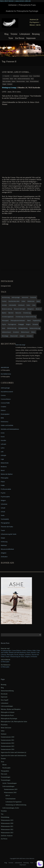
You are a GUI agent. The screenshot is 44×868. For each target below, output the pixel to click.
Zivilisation (10, 84)
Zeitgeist (4, 84)
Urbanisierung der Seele (9, 534)
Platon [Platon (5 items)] (29, 320)
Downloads (4, 694)
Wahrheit (4, 545)
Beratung (36, 34)
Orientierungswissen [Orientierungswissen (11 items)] (8, 317)
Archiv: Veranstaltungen (9, 783)
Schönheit (4, 504)
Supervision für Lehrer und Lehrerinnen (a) (13, 752)
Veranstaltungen (5, 777)
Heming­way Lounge (9, 88)
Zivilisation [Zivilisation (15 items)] (30, 336)
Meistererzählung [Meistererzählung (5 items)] (7, 309)
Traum (3, 530)
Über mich (4, 774)
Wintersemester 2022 (7, 830)
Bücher (4, 765)
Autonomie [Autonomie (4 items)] (25, 297)
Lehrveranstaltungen (7, 706)
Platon (3, 482)
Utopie (27, 81)
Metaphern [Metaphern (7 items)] (31, 309)
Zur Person (20, 38)
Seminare (4, 734)
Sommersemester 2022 (7, 743)
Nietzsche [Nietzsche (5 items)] (18, 313)
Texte (11, 38)
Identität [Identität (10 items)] (4, 305)
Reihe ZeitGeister (6, 728)
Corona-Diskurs (36, 76)
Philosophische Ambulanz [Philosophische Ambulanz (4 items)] (18, 320)
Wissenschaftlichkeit (34, 81)
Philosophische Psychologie (9, 719)
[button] (40, 864)
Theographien (5, 523)
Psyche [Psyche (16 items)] (4, 324)
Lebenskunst (25, 34)
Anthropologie (16, 76)
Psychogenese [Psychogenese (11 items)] (12, 324)
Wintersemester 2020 (7, 823)
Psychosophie (5, 497)
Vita (2, 814)
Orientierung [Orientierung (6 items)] (27, 313)
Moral (32, 79)
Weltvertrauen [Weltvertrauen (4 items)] (25, 332)
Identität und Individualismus (24, 79)
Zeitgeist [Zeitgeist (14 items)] (22, 336)
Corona (30, 76)
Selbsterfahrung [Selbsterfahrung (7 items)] (12, 328)
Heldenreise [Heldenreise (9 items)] (31, 301)
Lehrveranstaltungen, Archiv (11, 808)
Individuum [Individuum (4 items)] (21, 305)
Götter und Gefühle (7, 425)
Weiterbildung (5, 817)
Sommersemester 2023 (7, 746)
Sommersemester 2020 (7, 737)
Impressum (31, 38)
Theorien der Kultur (21, 81)
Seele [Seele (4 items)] (4, 328)
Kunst (3, 437)
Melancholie (5, 463)
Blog (6, 34)
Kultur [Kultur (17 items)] (28, 305)
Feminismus (5, 422)
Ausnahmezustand (24, 76)
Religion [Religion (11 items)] (28, 324)
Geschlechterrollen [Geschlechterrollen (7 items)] (14, 301)
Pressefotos (4, 725)
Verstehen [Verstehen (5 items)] (16, 332)
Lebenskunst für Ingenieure (13, 802)
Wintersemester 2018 (10, 793)
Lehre (3, 448)
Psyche (3, 493)
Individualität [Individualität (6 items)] (12, 305)
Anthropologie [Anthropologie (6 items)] (16, 297)
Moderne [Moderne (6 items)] (38, 309)
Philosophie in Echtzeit (8, 712)
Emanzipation (5, 414)
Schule (3, 512)
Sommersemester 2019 (11, 789)
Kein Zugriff (5, 700)
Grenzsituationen (10, 799)
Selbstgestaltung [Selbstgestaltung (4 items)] (23, 328)
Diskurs (11, 79)
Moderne (4, 467)
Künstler (3, 440)
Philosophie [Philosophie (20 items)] (5, 320)
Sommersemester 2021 (7, 740)
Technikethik (5, 519)
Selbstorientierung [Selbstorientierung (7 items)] (35, 328)
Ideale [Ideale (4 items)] (38, 301)
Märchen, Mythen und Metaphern (11, 709)
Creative (3, 407)
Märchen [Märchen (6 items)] (11, 313)
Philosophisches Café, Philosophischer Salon (14, 722)
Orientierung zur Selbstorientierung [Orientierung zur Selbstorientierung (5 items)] (26, 317)
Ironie (3, 433)
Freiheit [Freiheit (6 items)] (4, 301)
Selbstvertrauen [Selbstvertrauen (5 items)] (6, 332)
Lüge (2, 459)
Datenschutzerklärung (7, 691)
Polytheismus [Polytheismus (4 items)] (37, 320)
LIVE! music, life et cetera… (16, 72)
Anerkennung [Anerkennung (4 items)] (6, 297)
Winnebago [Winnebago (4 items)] (5, 336)
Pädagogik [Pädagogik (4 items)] (21, 324)
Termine (14, 34)
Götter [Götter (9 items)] (23, 301)
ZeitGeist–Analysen (7, 836)
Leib (2, 452)
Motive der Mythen (7, 81)
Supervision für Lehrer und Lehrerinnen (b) (13, 756)
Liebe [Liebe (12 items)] (34, 305)
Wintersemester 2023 (7, 833)
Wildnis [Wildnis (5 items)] (33, 332)
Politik (3, 485)
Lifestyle (3, 455)
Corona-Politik (6, 79)
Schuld (3, 508)
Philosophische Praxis (7, 715)
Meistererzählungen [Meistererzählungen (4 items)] (20, 309)
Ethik (15, 79)
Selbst (3, 731)
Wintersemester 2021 (7, 826)
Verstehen (4, 811)
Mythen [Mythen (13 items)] (4, 313)
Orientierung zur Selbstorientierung (16, 805)
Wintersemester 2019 (7, 820)
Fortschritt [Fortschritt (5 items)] (33, 297)
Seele (3, 515)
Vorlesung (4, 542)
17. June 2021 (6, 76)
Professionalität (6, 489)
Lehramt (3, 444)
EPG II (8, 796)
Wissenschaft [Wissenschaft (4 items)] (14, 336)
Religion (14, 81)
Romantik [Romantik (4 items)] (35, 324)
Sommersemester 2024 (7, 749)
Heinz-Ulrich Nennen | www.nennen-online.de (15, 1)
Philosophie (5, 478)
